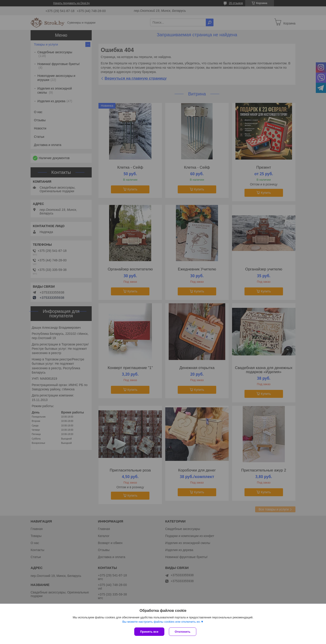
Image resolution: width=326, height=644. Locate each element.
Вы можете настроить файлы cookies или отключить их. (161, 622)
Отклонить (183, 632)
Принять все (149, 632)
